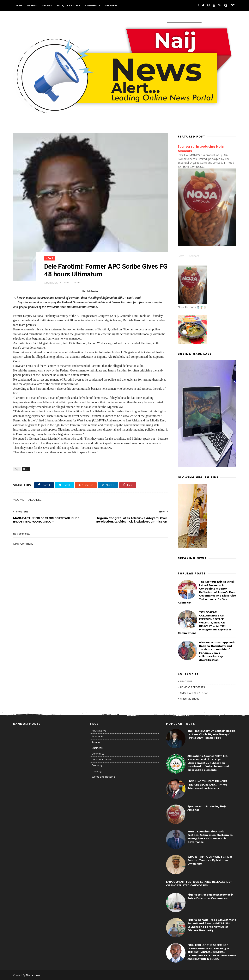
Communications (102, 759)
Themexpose (33, 975)
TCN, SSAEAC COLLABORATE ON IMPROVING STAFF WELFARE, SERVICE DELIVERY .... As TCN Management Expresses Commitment (205, 622)
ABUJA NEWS (99, 731)
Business (97, 748)
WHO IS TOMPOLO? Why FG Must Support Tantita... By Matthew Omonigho (210, 860)
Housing (97, 771)
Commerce (98, 754)
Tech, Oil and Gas (68, 6)
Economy (97, 765)
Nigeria (32, 6)
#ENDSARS (186, 681)
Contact (194, 256)
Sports (47, 6)
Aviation (97, 742)
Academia (98, 736)
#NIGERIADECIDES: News (194, 693)
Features (111, 6)
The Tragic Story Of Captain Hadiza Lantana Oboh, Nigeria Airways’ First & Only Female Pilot (211, 734)
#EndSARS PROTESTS (192, 687)
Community (93, 6)
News (19, 6)
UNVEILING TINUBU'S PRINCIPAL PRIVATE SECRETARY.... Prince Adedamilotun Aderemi (208, 785)
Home (181, 256)
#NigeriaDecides (190, 699)
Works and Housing (103, 777)
